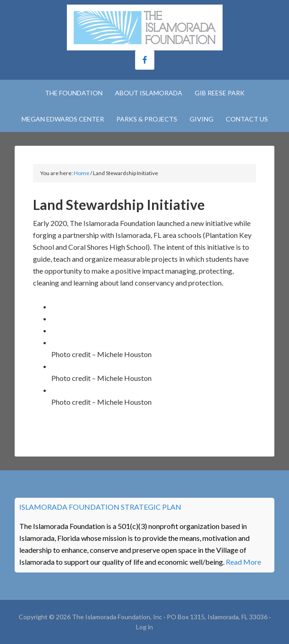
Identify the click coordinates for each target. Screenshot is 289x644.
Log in (144, 627)
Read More (243, 562)
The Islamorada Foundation (144, 28)
